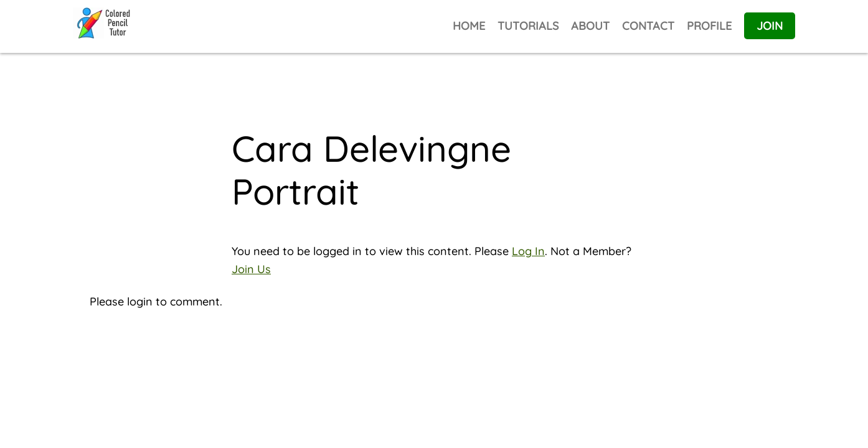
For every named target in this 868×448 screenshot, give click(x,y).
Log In (528, 251)
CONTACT (648, 26)
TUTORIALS (528, 26)
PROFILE (709, 26)
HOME (469, 26)
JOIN (770, 26)
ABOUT (590, 26)
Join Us (251, 269)
